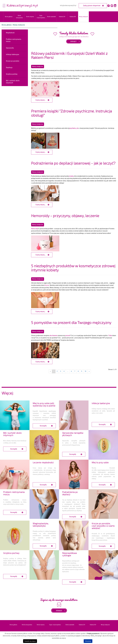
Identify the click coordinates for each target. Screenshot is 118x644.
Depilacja (9, 67)
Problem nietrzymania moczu (14, 40)
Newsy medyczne (84, 17)
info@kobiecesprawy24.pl (68, 5)
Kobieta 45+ (73, 17)
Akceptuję (88, 641)
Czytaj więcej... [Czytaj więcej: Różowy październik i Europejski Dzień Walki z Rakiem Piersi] (41, 100)
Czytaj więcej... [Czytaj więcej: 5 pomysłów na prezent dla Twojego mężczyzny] (41, 362)
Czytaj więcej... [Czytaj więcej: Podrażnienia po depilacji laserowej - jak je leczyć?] (41, 205)
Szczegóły (43, 426)
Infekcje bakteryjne (13, 54)
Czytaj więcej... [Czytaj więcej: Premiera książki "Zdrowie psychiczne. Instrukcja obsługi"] (41, 152)
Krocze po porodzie (13, 61)
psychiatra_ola (74, 128)
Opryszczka (10, 48)
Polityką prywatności (93, 633)
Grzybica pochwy (12, 74)
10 (85, 371)
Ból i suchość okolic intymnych (13, 82)
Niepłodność (10, 33)
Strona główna (9, 17)
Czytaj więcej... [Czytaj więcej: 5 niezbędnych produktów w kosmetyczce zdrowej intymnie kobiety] (41, 311)
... (68, 371)
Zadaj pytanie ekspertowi (92, 6)
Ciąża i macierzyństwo (41, 17)
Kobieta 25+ (62, 17)
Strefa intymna (30, 17)
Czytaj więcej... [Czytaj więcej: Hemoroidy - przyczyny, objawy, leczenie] (41, 255)
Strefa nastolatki (51, 17)
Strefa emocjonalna (19, 17)
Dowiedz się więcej (30, 641)
